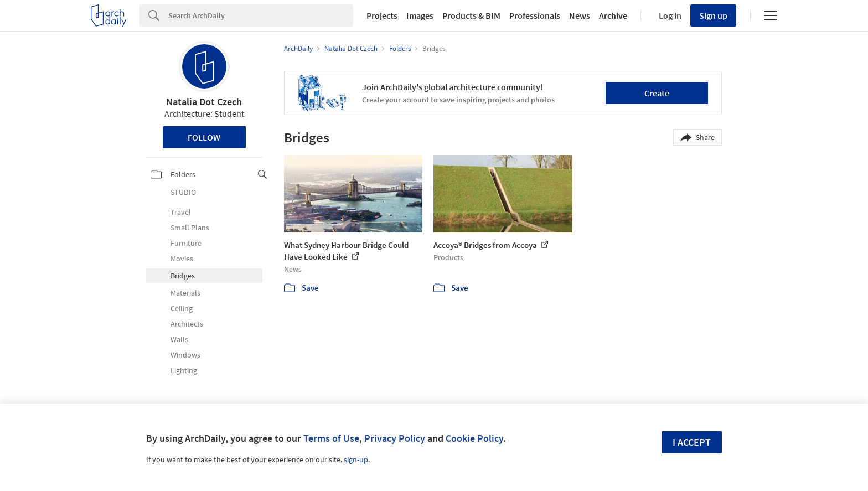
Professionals (535, 15)
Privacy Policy (395, 438)
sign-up (356, 459)
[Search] (261, 15)
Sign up (713, 15)
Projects (382, 15)
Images (420, 15)
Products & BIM (471, 15)
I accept (692, 442)
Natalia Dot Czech (204, 102)
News (580, 15)
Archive (613, 15)
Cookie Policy (474, 438)
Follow (204, 137)
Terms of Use (331, 438)
